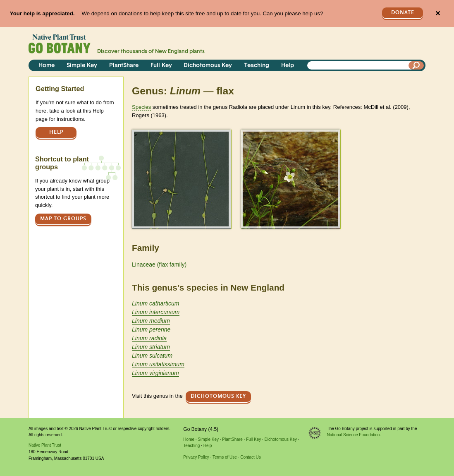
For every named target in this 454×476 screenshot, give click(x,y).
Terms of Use (225, 457)
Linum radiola (149, 338)
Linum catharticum (155, 303)
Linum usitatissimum (158, 364)
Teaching (257, 66)
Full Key (161, 66)
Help (288, 66)
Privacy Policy (196, 457)
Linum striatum (151, 347)
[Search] (416, 65)
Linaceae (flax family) (159, 264)
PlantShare (124, 66)
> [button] (136, 135)
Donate (403, 13)
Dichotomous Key (208, 66)
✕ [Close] (438, 13)
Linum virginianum (155, 373)
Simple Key (82, 66)
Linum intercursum (156, 312)
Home (47, 66)
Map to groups (63, 219)
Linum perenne (151, 329)
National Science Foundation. (354, 435)
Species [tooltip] (141, 107)
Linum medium (151, 321)
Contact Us (250, 457)
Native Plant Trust (45, 445)
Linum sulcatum (152, 356)
